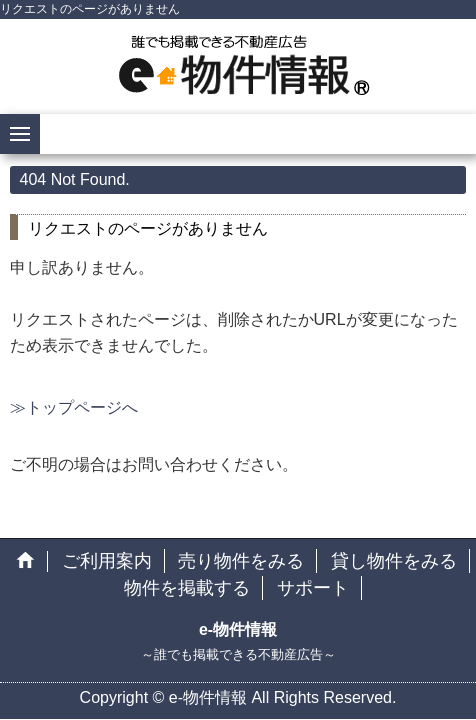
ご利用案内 (107, 561)
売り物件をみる (241, 561)
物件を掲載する (187, 588)
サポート (313, 588)
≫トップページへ (74, 407)
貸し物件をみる (394, 561)
